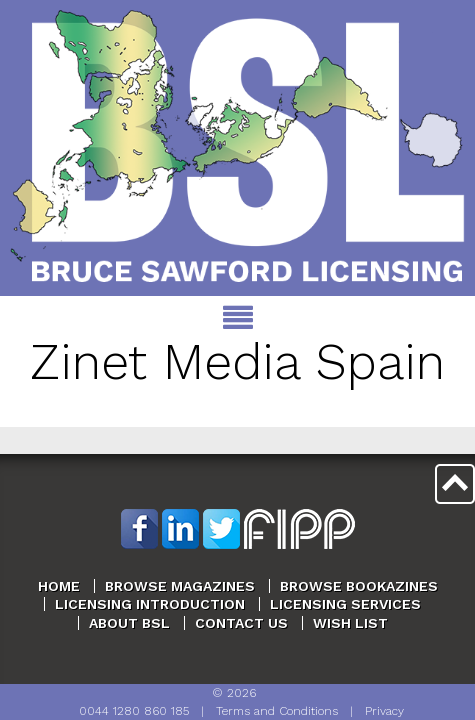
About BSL (129, 623)
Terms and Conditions (277, 711)
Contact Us (241, 623)
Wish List (350, 623)
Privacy (384, 711)
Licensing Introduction (150, 604)
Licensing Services (345, 604)
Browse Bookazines (359, 586)
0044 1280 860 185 (134, 711)
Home (59, 586)
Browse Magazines (180, 586)
